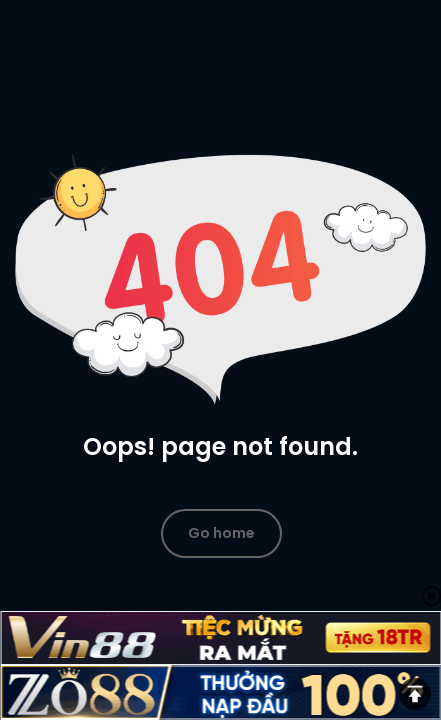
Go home (221, 533)
